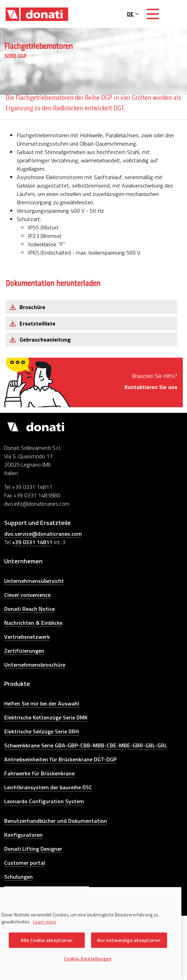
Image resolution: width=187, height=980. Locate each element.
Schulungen (18, 877)
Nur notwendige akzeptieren (129, 940)
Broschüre (32, 307)
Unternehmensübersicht (34, 581)
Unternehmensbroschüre (35, 665)
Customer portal (25, 863)
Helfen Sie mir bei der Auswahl (42, 703)
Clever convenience (27, 595)
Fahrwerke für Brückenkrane (39, 773)
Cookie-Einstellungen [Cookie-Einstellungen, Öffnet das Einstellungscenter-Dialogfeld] (88, 959)
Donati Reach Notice (29, 609)
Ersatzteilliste (38, 323)
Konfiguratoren (23, 835)
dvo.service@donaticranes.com (43, 534)
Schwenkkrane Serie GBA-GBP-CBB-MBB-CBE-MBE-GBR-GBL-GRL (86, 745)
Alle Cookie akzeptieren (47, 940)
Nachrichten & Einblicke (33, 623)
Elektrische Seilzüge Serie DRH (42, 731)
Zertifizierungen (24, 651)
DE (133, 14)
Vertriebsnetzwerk (27, 637)
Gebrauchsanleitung (45, 339)
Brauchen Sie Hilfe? (151, 381)
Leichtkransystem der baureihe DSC (48, 787)
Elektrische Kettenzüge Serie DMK (46, 717)
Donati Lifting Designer (33, 849)
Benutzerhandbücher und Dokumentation (56, 821)
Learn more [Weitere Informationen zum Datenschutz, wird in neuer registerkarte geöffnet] (45, 922)
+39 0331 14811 (32, 542)
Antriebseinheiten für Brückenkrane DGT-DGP (60, 759)
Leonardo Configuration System (44, 801)
